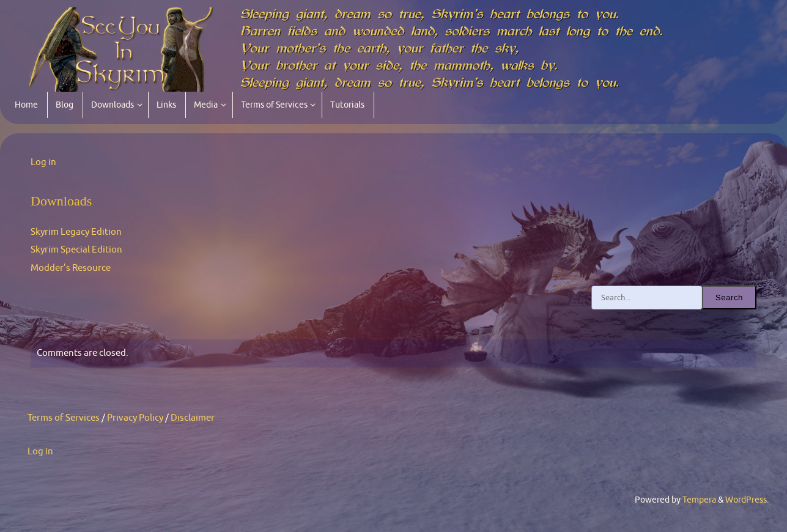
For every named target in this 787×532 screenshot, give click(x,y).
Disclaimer (193, 418)
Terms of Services (64, 418)
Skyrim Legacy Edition (76, 232)
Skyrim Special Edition (76, 250)
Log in (43, 162)
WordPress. (747, 500)
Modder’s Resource (71, 268)
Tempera (699, 500)
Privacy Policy (135, 418)
